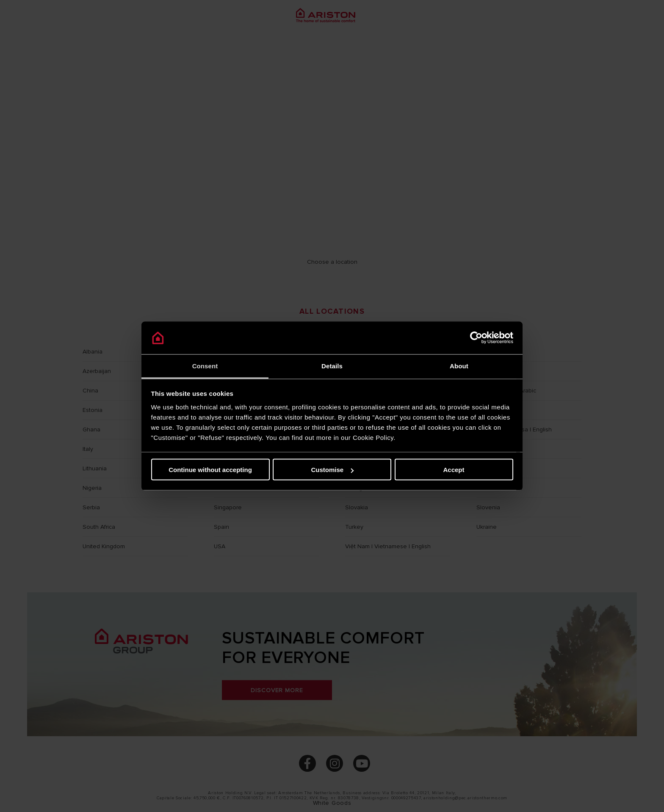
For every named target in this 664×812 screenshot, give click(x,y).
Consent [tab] (205, 366)
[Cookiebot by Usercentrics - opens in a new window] (476, 338)
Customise (332, 470)
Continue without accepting (210, 470)
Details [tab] (332, 366)
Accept (454, 470)
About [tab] (459, 366)
